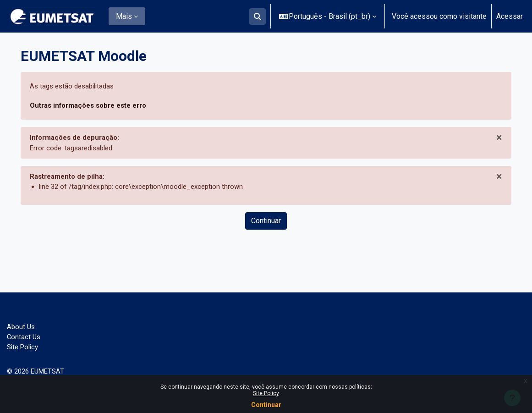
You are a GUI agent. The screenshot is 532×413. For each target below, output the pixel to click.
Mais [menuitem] (124, 16)
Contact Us (24, 335)
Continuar (266, 405)
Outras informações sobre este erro (93, 107)
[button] (258, 17)
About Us (22, 324)
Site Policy (266, 393)
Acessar (510, 16)
